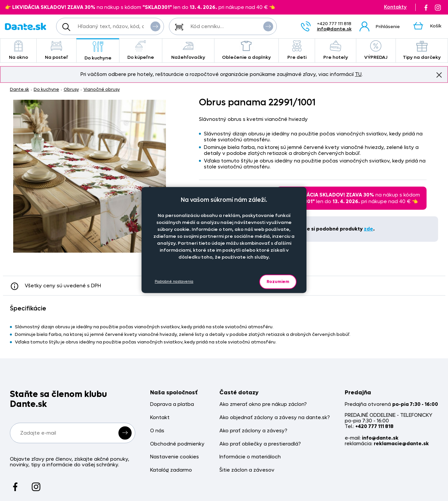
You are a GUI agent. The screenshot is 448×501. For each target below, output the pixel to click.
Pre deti (297, 50)
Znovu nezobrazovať (439, 75)
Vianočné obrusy (102, 89)
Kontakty (395, 7)
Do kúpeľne (141, 50)
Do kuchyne (98, 51)
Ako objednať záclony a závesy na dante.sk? (275, 418)
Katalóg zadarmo (171, 470)
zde (368, 229)
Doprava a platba (172, 404)
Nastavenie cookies (175, 457)
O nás (157, 431)
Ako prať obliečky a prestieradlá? (260, 444)
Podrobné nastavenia (174, 282)
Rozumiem (278, 282)
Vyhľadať (155, 26)
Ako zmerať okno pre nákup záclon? (263, 404)
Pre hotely (336, 50)
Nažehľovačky (188, 50)
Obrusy (71, 89)
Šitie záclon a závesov (247, 470)
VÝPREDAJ (376, 50)
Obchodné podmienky (177, 444)
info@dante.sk (334, 29)
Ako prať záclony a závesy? (253, 431)
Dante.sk (19, 89)
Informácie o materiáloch (250, 457)
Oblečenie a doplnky (246, 50)
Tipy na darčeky (422, 50)
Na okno (18, 50)
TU (358, 74)
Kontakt (160, 418)
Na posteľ (56, 50)
